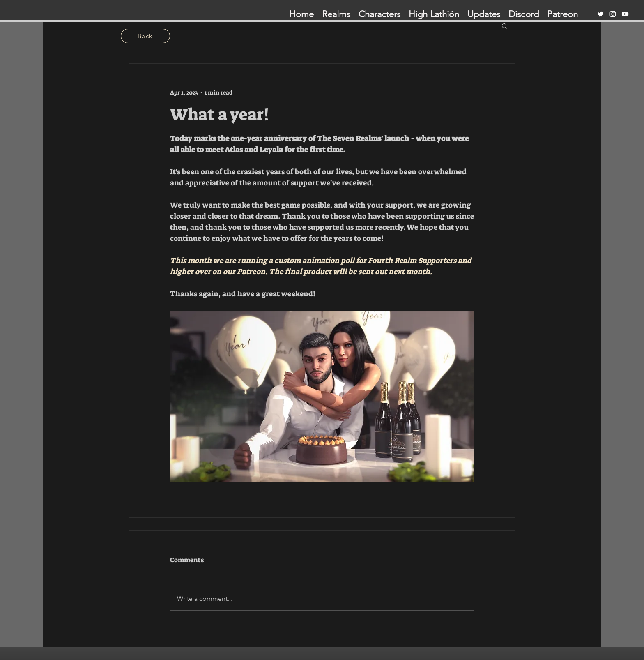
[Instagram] (613, 14)
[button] (505, 25)
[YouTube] (625, 14)
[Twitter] (600, 14)
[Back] (145, 36)
